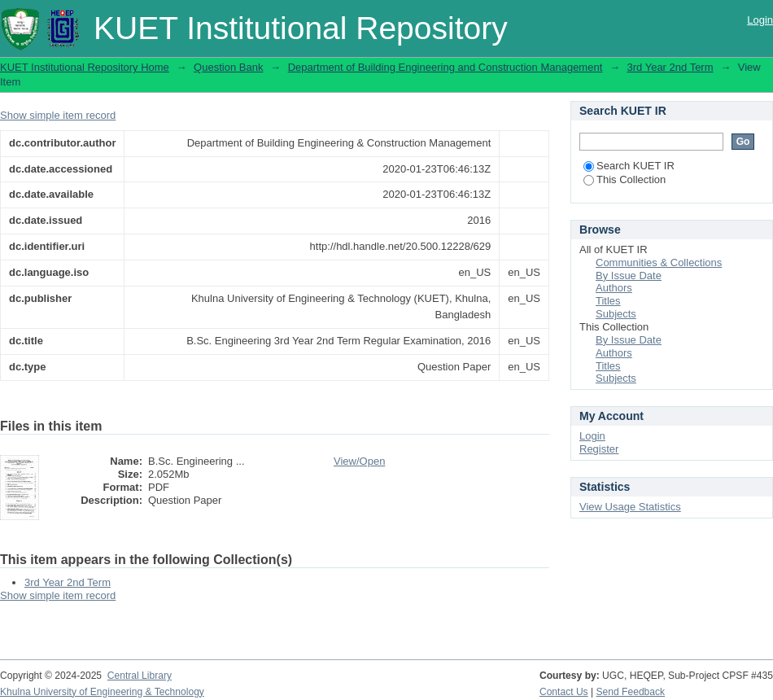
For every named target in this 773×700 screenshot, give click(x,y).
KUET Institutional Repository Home (85, 67)
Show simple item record (58, 115)
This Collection (625, 179)
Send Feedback (631, 692)
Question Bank (228, 67)
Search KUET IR (629, 166)
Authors (614, 288)
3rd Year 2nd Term (670, 67)
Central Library (140, 676)
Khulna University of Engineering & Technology (102, 692)
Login (760, 20)
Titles (608, 301)
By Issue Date (629, 276)
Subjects (616, 314)
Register (599, 449)
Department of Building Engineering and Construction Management (445, 67)
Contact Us (564, 692)
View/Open (359, 461)
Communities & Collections (659, 262)
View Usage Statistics (630, 507)
